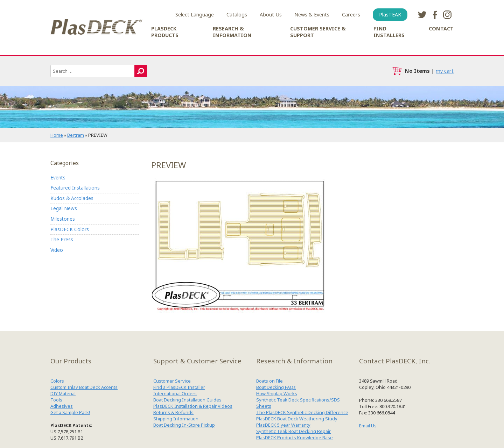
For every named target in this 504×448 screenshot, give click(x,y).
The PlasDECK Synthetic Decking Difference (302, 412)
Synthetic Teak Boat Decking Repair (293, 431)
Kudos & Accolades (72, 198)
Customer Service (172, 381)
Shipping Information (176, 419)
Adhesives (62, 406)
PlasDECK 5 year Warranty (283, 425)
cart (397, 71)
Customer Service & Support (318, 32)
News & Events (312, 15)
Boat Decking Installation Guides (187, 400)
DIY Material (63, 393)
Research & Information (232, 32)
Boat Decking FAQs (276, 387)
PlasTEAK (390, 15)
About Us (271, 15)
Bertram (76, 135)
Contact (441, 29)
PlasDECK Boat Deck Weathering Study (297, 419)
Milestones (63, 219)
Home (57, 135)
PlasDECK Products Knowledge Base (295, 438)
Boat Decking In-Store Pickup (184, 425)
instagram (447, 15)
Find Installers (389, 32)
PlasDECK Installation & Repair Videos (193, 406)
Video (57, 250)
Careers (351, 15)
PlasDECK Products (165, 32)
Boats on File (269, 381)
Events (58, 177)
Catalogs (237, 15)
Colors (57, 381)
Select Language (195, 15)
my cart (445, 71)
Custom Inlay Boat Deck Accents (84, 387)
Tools (56, 400)
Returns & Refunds (173, 412)
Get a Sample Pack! (70, 412)
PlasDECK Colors (70, 229)
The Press (62, 239)
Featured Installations (75, 188)
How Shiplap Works (277, 393)
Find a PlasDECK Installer (179, 387)
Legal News (64, 208)
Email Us (368, 426)
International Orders (175, 393)
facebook (435, 15)
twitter (422, 15)
